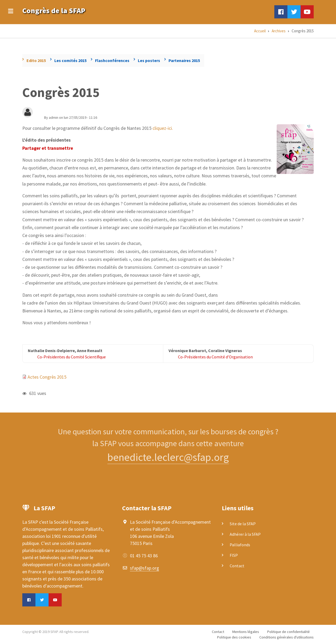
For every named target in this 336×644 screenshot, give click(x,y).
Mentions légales (246, 632)
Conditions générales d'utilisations (287, 637)
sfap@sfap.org (145, 568)
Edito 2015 (36, 60)
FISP (234, 555)
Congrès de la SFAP (54, 11)
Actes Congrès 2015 (47, 377)
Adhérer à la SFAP (245, 534)
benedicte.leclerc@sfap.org (168, 457)
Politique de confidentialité (288, 632)
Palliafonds (240, 545)
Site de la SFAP (243, 524)
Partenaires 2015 (184, 60)
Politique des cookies (234, 637)
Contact (237, 566)
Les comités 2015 (70, 60)
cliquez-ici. (163, 128)
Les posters (149, 60)
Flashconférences (112, 60)
